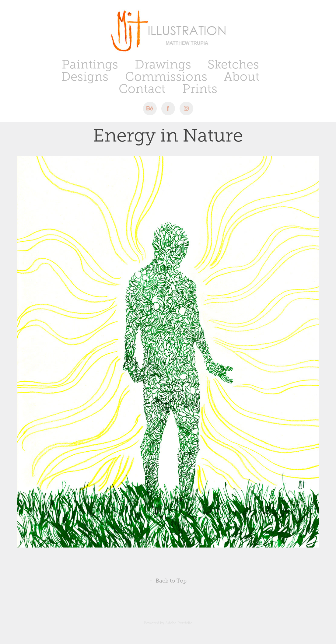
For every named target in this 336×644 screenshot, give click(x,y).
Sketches (233, 64)
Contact (142, 89)
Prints (200, 89)
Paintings (90, 64)
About (242, 77)
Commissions (166, 77)
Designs (85, 77)
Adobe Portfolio (179, 623)
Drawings (163, 64)
